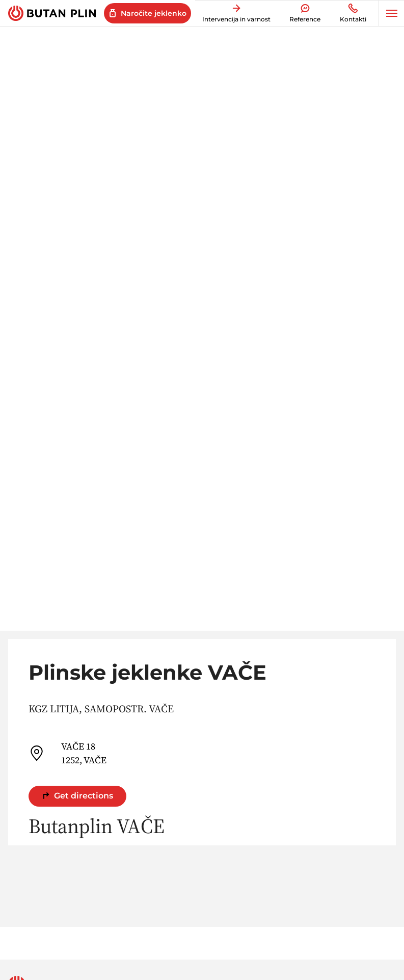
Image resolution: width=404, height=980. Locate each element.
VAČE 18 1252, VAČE (68, 753)
